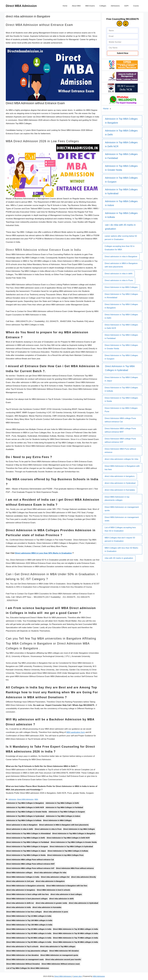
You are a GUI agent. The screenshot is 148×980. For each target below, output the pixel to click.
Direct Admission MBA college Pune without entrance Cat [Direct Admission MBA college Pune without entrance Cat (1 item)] (120, 420)
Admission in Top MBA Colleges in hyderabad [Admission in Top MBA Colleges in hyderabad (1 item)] (121, 191)
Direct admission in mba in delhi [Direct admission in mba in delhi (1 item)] (119, 274)
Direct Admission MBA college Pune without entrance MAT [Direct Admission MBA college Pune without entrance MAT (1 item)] (120, 430)
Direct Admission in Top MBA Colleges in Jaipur (26, 851)
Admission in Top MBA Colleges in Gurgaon (67, 812)
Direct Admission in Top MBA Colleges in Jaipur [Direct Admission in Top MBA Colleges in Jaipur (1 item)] (121, 379)
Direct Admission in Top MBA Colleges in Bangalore (74, 833)
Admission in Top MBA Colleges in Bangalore (25, 803)
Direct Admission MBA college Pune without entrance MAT (31, 864)
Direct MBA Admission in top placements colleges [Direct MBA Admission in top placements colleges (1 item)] (117, 499)
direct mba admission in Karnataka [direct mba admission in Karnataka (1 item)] (120, 490)
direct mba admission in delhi (61, 899)
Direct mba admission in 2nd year (20, 881)
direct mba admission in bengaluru (21, 890)
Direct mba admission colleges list (55, 877)
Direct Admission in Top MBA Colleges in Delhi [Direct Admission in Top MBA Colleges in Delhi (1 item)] (121, 316)
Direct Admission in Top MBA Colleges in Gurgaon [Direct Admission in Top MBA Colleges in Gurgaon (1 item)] (121, 357)
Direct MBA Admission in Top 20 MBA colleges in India (29, 929)
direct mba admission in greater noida (51, 903)
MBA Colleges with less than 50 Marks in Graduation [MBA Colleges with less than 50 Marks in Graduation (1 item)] (121, 550)
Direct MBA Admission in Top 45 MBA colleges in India (29, 933)
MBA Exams (90, 6)
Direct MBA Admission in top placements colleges (27, 951)
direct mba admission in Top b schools (22, 946)
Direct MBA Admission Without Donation (23, 964)
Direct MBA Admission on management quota (59, 955)
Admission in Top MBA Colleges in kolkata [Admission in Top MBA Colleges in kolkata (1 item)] (121, 215)
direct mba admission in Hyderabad (83, 903)
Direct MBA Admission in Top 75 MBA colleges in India (76, 938)
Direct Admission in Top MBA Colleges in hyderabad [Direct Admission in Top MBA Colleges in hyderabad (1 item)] (120, 368)
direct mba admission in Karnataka (47, 907)
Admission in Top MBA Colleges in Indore (63, 816)
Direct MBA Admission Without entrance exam (61, 964)
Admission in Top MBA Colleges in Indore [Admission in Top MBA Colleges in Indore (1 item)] (121, 203)
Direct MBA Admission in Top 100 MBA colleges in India (29, 920)
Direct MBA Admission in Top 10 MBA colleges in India (29, 916)
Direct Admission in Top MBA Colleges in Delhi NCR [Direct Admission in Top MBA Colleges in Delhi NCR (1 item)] (121, 326)
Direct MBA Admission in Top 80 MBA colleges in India (29, 942)
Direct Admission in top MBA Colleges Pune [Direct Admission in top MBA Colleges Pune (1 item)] (121, 410)
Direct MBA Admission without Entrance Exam (39, 25)
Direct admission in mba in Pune (48, 829)
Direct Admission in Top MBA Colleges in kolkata (68, 851)
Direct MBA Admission (21, 6)
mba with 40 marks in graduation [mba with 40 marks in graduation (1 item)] (119, 558)
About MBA (76, 6)
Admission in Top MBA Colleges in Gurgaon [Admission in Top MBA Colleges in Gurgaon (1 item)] (121, 180)
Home (65, 6)
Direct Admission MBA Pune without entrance (75, 868)
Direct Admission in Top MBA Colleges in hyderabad (71, 846)
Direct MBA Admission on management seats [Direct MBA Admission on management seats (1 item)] (122, 519)
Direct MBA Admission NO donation (64, 951)
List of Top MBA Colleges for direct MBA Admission (28, 968)
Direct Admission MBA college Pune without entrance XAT (30, 868)
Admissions (115, 6)
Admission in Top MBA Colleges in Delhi (62, 803)
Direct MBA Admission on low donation (23, 955)
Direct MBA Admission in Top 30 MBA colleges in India (76, 929)
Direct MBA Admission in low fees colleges (24, 912)
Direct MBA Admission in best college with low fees (28, 894)
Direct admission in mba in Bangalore (22, 825)
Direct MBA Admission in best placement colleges (27, 899)
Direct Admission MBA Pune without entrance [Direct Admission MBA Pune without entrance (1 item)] (120, 451)
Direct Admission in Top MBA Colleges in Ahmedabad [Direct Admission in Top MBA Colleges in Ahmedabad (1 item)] (121, 296)
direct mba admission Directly (84, 877)
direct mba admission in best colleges (66, 894)
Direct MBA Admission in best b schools (54, 890)
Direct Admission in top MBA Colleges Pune (65, 855)
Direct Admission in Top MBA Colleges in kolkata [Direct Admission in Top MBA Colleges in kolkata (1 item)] (121, 389)
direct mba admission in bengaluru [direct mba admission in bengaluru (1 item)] (120, 476)
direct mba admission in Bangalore (50, 881)
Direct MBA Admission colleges (19, 873)
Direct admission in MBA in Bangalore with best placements (64, 825)
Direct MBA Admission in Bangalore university (25, 886)
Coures (136, 6)
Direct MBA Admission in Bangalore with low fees (67, 886)
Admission (12, 799)
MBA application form (76, 732)
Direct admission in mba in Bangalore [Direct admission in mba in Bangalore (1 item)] (121, 257)
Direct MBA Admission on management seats (25, 959)
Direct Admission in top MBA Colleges (79, 829)
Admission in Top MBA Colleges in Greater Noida (27, 812)
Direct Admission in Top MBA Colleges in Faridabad (28, 842)
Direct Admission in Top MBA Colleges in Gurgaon (27, 846)
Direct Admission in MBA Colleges (57, 820)
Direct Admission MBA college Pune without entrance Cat (30, 860)
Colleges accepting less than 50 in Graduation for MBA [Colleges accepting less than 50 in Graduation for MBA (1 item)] (120, 248)
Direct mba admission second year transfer (63, 959)
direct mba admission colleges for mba (50, 873)
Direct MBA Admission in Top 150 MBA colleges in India (29, 925)
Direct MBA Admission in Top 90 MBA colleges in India (76, 942)
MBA (36, 799)
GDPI (126, 6)
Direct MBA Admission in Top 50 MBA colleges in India (76, 933)
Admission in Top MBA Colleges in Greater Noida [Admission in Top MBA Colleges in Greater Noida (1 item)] (121, 168)
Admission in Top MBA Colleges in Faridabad (64, 807)
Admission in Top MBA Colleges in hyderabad (25, 816)
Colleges (103, 6)
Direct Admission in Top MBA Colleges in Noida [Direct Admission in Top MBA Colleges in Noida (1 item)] (121, 400)
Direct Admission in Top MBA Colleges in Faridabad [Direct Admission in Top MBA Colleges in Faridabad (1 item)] (121, 337)
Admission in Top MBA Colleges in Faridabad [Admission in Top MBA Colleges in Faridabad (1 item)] (121, 156)
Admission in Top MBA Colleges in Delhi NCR (25, 807)
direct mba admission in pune (56, 912)
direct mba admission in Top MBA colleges (58, 946)
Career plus (77, 976)
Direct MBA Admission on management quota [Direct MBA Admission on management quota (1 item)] (122, 509)
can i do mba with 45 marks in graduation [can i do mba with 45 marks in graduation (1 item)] (120, 227)
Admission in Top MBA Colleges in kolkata (24, 820)
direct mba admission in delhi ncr (20, 903)
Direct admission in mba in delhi (20, 829)
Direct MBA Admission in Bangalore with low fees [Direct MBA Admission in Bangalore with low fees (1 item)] (122, 468)
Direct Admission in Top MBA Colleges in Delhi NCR (68, 838)
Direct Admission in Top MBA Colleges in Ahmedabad (29, 833)
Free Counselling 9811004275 (123, 19)
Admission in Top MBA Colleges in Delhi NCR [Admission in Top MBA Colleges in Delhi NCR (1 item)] (121, 144)
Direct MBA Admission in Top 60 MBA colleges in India (29, 938)
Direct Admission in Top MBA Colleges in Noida (26, 855)
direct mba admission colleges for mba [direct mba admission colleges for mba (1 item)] (121, 459)
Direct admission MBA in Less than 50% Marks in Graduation (43, 553)
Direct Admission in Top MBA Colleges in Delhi (26, 838)
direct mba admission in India (19, 907)
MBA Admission (99, 976)
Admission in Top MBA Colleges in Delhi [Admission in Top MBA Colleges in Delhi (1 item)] (121, 133)
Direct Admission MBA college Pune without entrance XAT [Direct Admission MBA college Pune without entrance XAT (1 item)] (120, 440)
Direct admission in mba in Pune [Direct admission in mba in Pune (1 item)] (119, 280)
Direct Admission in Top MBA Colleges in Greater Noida (74, 842)
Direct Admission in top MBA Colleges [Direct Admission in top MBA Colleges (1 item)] (121, 287)
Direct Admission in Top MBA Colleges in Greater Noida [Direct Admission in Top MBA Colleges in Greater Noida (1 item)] (121, 347)
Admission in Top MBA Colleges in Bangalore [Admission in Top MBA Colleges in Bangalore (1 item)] (121, 121)
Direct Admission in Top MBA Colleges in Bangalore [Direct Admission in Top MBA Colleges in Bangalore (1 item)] (121, 306)
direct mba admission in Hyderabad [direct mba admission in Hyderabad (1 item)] (120, 483)
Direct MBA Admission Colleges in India (23, 877)
